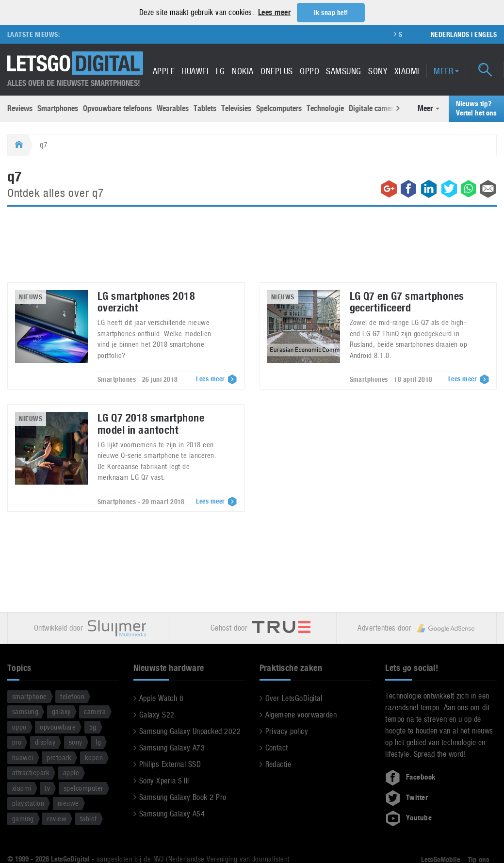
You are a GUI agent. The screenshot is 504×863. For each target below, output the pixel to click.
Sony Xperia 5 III (164, 780)
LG (220, 71)
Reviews (20, 108)
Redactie (278, 764)
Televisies (236, 108)
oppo (19, 726)
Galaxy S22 (157, 714)
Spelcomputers (279, 108)
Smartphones (58, 108)
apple (71, 772)
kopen (94, 757)
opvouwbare (58, 726)
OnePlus (276, 71)
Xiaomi (407, 71)
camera (95, 711)
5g (93, 726)
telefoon (72, 696)
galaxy (61, 711)
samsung (25, 711)
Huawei (195, 71)
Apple (164, 71)
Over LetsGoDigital (294, 698)
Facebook (410, 777)
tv (47, 788)
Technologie (325, 108)
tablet (89, 818)
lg (98, 741)
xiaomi (22, 788)
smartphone (30, 696)
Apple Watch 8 (161, 698)
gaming (23, 818)
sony (76, 741)
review (57, 818)
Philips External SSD (170, 764)
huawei (23, 757)
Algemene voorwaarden (301, 714)
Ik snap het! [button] (331, 13)
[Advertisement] (252, 250)
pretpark (59, 757)
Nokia (243, 71)
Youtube (408, 817)
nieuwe (68, 803)
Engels (486, 34)
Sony (378, 71)
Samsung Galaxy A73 (172, 747)
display (45, 741)
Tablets (205, 108)
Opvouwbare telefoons (117, 108)
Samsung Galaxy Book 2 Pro (183, 797)
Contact (277, 747)
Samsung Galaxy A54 (172, 813)
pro (17, 741)
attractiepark (31, 772)
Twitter (406, 797)
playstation (28, 803)
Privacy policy (287, 731)
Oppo (309, 71)
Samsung (343, 71)
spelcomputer (83, 788)
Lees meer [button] (274, 12)
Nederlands (450, 34)
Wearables (173, 108)
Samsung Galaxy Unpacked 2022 (190, 731)
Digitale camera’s (376, 108)
